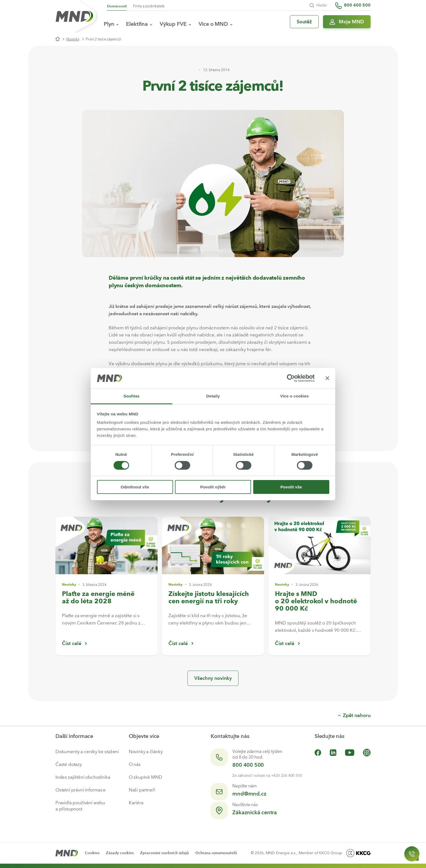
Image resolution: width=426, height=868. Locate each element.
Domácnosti (117, 6)
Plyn (111, 24)
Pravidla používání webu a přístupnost (80, 806)
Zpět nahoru (354, 715)
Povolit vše (291, 487)
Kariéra (136, 803)
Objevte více (144, 736)
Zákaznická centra (255, 812)
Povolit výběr (213, 487)
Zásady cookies (120, 853)
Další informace (74, 736)
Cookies (92, 853)
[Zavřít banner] (327, 378)
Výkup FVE (175, 24)
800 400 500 (248, 765)
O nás (135, 764)
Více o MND (215, 24)
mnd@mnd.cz (249, 794)
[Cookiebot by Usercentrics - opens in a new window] (291, 378)
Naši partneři (142, 790)
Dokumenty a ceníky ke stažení (87, 752)
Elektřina (139, 24)
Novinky (73, 39)
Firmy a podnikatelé (149, 6)
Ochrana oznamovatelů (216, 853)
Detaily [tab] (213, 396)
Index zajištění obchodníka (83, 777)
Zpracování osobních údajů (165, 853)
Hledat (318, 5)
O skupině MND (145, 777)
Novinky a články (146, 752)
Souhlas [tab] (131, 396)
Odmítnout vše (135, 487)
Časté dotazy (69, 764)
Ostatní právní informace (81, 790)
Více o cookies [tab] (295, 396)
